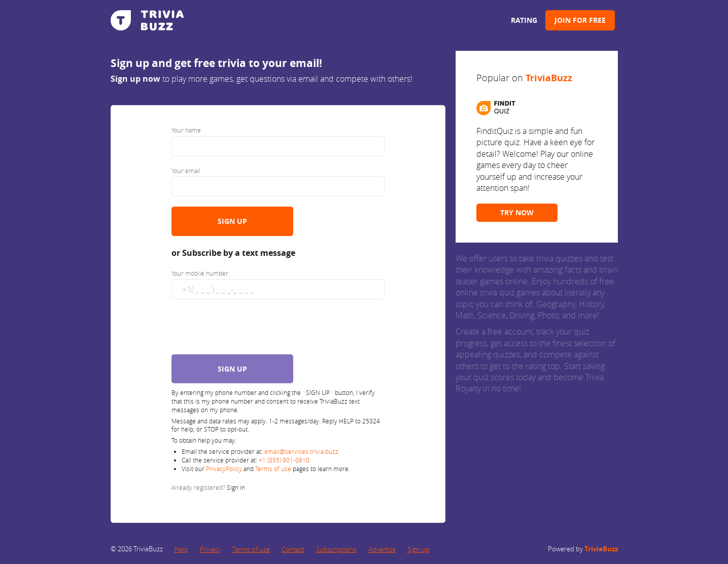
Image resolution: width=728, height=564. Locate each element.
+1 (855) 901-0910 (284, 460)
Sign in (236, 487)
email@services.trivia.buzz (301, 451)
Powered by (583, 549)
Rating (524, 20)
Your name (186, 130)
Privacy (210, 549)
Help (181, 549)
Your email (186, 171)
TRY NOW (517, 212)
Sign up (419, 549)
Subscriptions (336, 549)
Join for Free (580, 20)
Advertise (382, 549)
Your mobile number (200, 273)
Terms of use (273, 469)
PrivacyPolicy (225, 469)
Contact (293, 549)
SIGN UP (232, 221)
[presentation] (249, 329)
